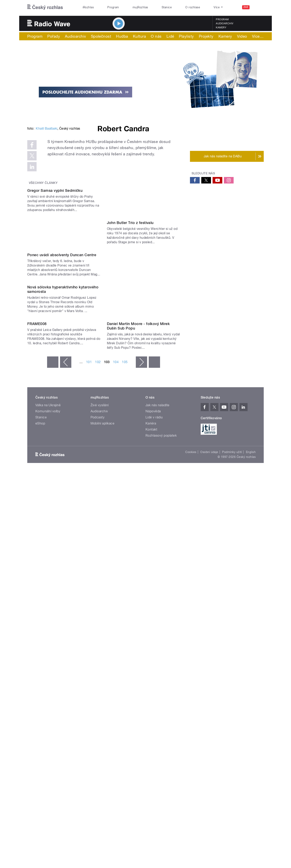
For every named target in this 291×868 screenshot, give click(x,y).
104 (116, 629)
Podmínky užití (232, 719)
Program (113, 7)
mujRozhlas (140, 7)
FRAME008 (37, 591)
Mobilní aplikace (103, 690)
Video (242, 36)
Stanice (167, 7)
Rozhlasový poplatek (161, 703)
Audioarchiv (225, 23)
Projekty (206, 36)
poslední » (154, 629)
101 (89, 629)
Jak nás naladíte (158, 672)
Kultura (139, 36)
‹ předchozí (66, 629)
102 (98, 629)
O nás (156, 36)
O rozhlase (193, 7)
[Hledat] (258, 7)
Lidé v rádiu (154, 684)
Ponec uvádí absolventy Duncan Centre (62, 440)
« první (53, 629)
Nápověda (153, 678)
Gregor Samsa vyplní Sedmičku (55, 293)
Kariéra (151, 690)
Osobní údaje (209, 719)
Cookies (191, 719)
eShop (40, 690)
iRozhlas (88, 7)
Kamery (221, 28)
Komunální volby (48, 678)
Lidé (170, 36)
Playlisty (186, 36)
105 (125, 629)
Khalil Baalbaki (46, 190)
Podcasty (98, 684)
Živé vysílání (100, 672)
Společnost (101, 36)
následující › (141, 629)
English (251, 719)
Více (258, 36)
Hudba (122, 36)
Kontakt (151, 697)
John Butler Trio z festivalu (130, 366)
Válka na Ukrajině (48, 672)
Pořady (54, 36)
